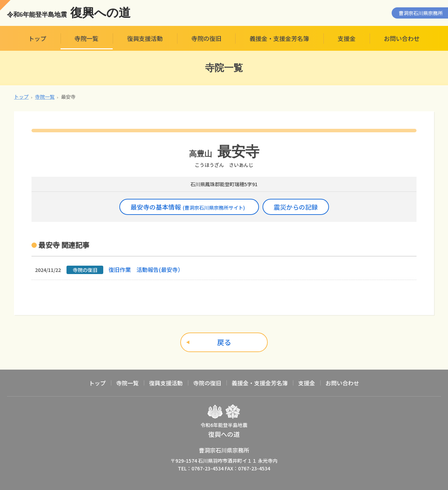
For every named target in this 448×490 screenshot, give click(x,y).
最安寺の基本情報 (188, 207)
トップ (37, 38)
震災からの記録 (296, 207)
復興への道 (69, 13)
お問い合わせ (402, 38)
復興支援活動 (145, 38)
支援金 (347, 38)
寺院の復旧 (206, 38)
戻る (224, 342)
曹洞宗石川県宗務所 (421, 13)
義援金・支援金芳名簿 (279, 38)
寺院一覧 (86, 38)
